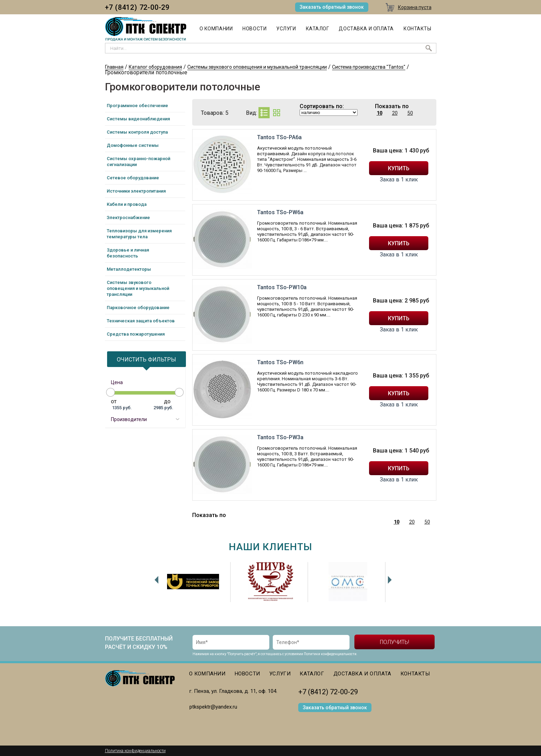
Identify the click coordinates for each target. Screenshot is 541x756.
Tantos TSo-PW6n (280, 362)
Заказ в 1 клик (399, 180)
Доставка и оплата (366, 29)
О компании (216, 29)
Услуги (286, 29)
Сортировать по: (322, 106)
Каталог (318, 29)
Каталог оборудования (155, 67)
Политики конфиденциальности (330, 654)
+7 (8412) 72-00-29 (137, 7)
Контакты (417, 29)
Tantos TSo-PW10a (282, 287)
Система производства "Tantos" (369, 67)
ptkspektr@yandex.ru (213, 707)
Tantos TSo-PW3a (280, 437)
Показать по (392, 106)
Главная (114, 67)
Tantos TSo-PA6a (279, 137)
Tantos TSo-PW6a (280, 212)
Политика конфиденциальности (135, 751)
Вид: (251, 113)
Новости (254, 29)
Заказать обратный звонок (332, 7)
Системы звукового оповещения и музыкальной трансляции (257, 67)
